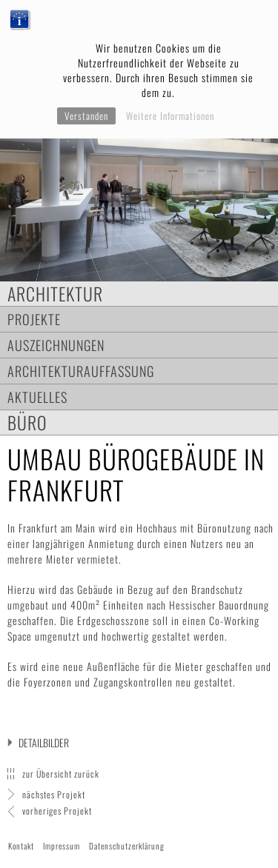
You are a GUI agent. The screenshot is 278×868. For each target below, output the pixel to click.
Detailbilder (44, 742)
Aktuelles (37, 397)
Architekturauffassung (81, 371)
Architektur (55, 294)
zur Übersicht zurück (61, 774)
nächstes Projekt (54, 794)
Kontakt (21, 846)
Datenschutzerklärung (127, 846)
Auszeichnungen (56, 345)
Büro (27, 423)
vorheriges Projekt (57, 811)
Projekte (34, 319)
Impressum (62, 846)
